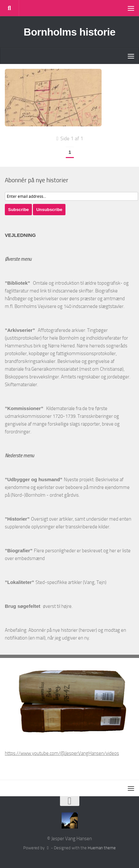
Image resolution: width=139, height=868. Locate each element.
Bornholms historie (69, 32)
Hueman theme (102, 848)
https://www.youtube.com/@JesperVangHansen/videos (62, 753)
